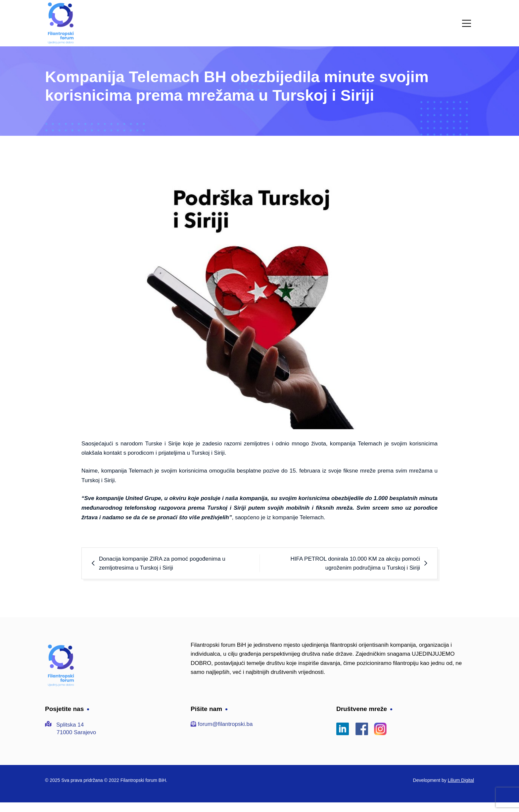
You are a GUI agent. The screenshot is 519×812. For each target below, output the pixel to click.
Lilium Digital (461, 780)
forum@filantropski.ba (225, 724)
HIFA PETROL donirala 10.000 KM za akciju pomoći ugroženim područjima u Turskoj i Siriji (355, 563)
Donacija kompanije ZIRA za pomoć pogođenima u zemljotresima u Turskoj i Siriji (162, 563)
